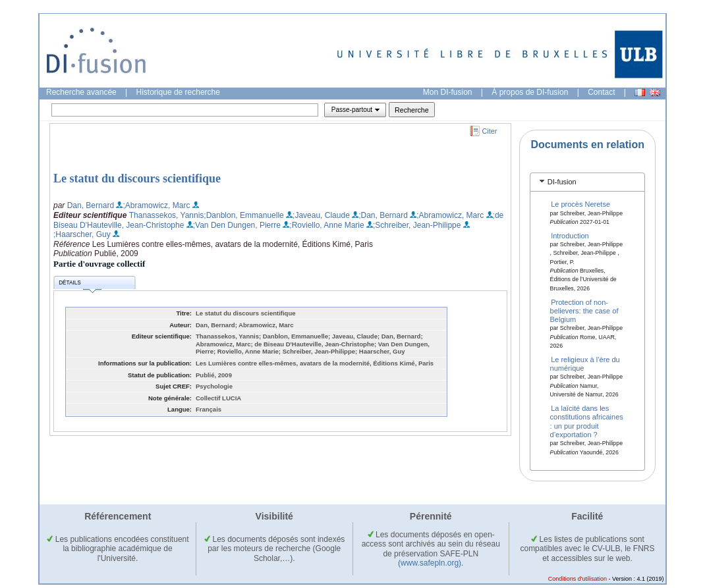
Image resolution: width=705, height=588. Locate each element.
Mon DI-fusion (448, 92)
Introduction (570, 235)
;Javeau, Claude (321, 215)
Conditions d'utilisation (578, 579)
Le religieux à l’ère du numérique (585, 364)
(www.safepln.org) (430, 563)
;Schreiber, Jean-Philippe (417, 225)
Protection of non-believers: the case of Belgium (584, 310)
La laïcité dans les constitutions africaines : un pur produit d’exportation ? (587, 421)
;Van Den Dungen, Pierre (237, 225)
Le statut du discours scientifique (137, 178)
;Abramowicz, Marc (156, 205)
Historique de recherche (178, 92)
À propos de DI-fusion (530, 92)
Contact (601, 92)
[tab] (587, 182)
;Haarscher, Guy (82, 234)
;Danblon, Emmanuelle (243, 215)
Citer (490, 131)
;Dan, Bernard (383, 215)
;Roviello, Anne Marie (326, 225)
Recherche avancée (81, 92)
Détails (80, 285)
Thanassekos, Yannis (167, 215)
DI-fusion (562, 182)
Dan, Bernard (91, 205)
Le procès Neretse (580, 204)
